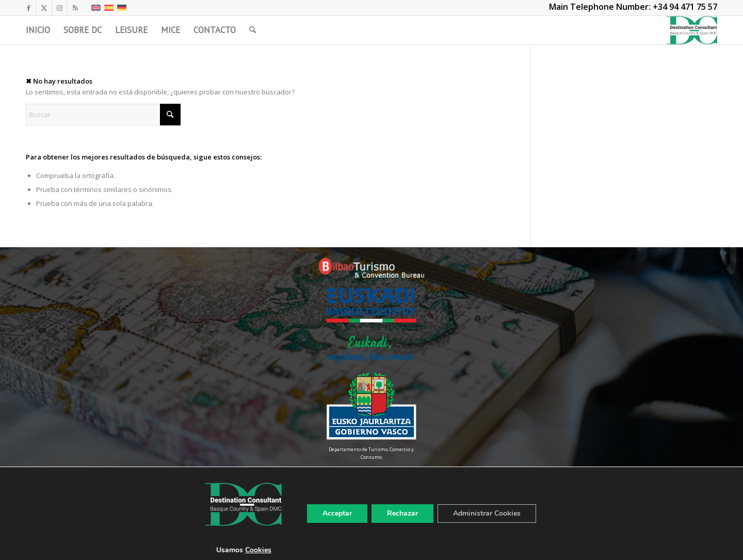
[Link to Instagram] (60, 8)
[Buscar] (253, 30)
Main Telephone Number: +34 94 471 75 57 (633, 7)
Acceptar (337, 513)
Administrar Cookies (487, 513)
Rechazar (402, 513)
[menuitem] (38, 30)
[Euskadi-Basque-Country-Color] (371, 305)
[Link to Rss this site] (75, 8)
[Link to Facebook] (29, 8)
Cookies (258, 550)
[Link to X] (44, 8)
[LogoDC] (692, 30)
